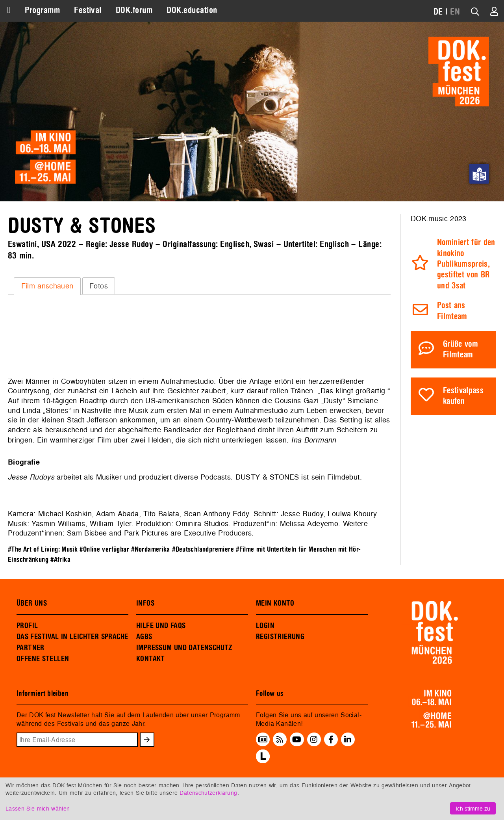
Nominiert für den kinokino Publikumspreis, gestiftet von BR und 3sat (466, 264)
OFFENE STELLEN (43, 659)
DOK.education (192, 10)
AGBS (144, 637)
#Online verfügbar (104, 549)
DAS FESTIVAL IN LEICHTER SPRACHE (72, 637)
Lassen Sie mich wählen (38, 808)
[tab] (47, 286)
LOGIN (265, 626)
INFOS (145, 603)
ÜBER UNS (32, 603)
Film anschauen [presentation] (47, 286)
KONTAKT (151, 659)
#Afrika (60, 560)
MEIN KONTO (275, 603)
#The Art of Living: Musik (43, 549)
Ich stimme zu (473, 808)
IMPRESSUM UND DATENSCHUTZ (184, 648)
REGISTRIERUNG (280, 637)
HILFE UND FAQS (161, 626)
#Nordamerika (151, 549)
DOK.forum (134, 10)
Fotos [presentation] (99, 286)
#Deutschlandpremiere (203, 549)
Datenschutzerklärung (208, 793)
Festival (88, 10)
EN (455, 12)
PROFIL (27, 626)
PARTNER (31, 648)
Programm (42, 10)
